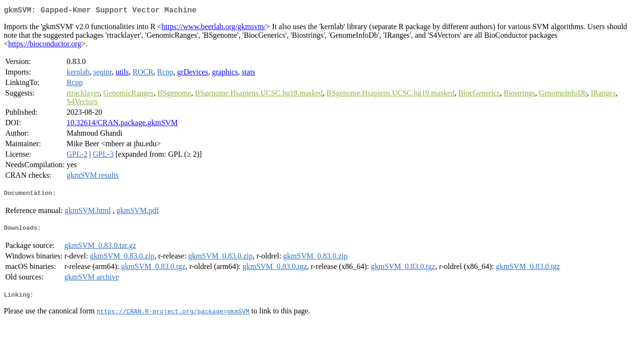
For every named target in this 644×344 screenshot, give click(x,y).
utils (122, 74)
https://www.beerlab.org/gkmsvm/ (214, 28)
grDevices (193, 74)
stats (248, 74)
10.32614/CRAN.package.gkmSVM (122, 124)
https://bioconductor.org (45, 46)
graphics (225, 74)
